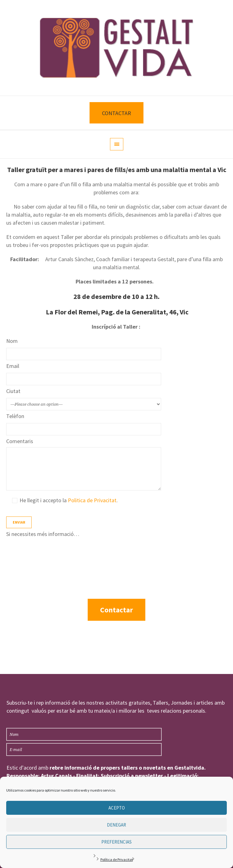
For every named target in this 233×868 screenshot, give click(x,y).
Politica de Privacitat (92, 500)
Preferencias (116, 842)
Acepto (117, 808)
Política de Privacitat (117, 859)
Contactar (116, 610)
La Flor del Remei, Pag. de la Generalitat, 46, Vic (117, 312)
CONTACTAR (116, 113)
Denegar (116, 825)
